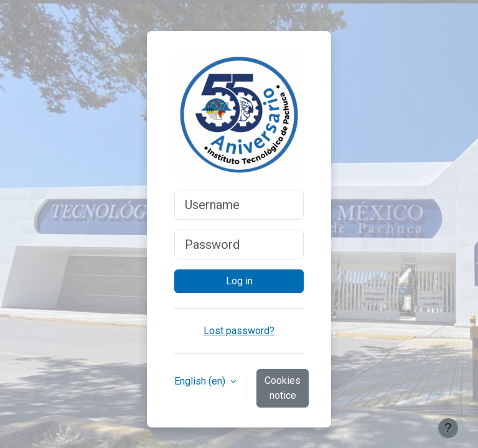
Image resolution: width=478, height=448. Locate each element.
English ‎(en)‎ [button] (201, 381)
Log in (239, 281)
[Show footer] (448, 428)
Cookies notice (283, 388)
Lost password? (239, 331)
